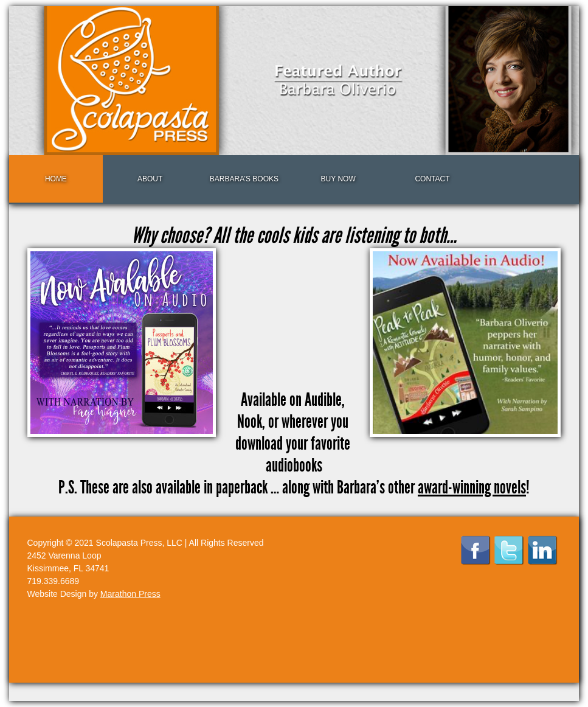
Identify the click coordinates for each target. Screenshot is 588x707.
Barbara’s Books (244, 179)
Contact (432, 179)
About (150, 179)
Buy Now (338, 179)
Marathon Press (130, 594)
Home (56, 179)
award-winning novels (472, 487)
